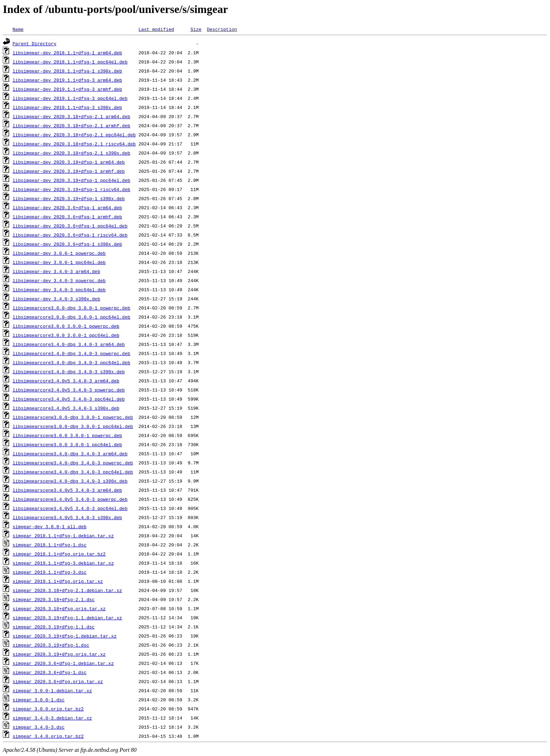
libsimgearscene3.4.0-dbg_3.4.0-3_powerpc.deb (73, 463)
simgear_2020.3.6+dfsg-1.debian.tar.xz (63, 663)
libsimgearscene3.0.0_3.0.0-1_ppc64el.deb (67, 444)
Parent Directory (35, 43)
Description (222, 29)
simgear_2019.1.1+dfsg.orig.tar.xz (58, 581)
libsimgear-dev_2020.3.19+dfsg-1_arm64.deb (69, 162)
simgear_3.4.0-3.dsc (39, 727)
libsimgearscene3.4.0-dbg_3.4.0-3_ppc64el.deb (73, 472)
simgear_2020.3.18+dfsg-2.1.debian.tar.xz (67, 590)
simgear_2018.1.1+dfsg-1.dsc (50, 545)
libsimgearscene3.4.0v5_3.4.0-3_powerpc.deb (70, 499)
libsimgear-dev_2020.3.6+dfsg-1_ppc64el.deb (70, 226)
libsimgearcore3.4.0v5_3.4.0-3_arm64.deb (66, 381)
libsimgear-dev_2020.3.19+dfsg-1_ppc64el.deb (71, 180)
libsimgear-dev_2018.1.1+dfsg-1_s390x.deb (67, 71)
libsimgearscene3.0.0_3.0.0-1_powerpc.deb (67, 435)
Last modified (156, 29)
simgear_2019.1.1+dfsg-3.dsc (50, 572)
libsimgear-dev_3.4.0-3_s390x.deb (56, 299)
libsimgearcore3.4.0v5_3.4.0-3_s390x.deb (66, 408)
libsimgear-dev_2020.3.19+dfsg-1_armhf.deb (69, 171)
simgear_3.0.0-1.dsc (39, 700)
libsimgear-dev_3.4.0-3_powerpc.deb (59, 280)
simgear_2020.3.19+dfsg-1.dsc (51, 645)
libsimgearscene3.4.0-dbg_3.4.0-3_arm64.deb (70, 454)
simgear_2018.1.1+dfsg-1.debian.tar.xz (63, 536)
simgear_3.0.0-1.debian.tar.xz (52, 690)
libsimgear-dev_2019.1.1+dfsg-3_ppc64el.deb (70, 98)
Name (18, 29)
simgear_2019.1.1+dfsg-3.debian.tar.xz (63, 563)
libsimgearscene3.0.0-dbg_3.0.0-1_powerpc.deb (73, 417)
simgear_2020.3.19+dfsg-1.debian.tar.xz (65, 636)
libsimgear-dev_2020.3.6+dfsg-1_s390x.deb (67, 244)
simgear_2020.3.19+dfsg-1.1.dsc (54, 627)
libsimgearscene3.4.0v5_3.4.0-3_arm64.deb (67, 490)
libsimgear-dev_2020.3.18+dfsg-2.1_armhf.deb (71, 125)
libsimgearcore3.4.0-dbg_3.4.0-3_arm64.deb (69, 344)
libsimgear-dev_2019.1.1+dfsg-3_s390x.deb (67, 107)
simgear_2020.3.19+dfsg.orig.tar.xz (59, 654)
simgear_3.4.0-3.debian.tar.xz (52, 718)
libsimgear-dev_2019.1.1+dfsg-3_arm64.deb (67, 80)
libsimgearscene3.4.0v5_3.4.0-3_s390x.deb (67, 517)
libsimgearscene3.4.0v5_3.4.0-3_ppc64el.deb (70, 508)
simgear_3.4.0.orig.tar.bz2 (48, 736)
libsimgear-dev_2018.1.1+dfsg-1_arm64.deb (67, 53)
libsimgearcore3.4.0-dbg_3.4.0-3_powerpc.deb (71, 353)
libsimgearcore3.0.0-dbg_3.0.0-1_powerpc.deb (71, 308)
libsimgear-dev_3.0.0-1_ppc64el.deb (59, 262)
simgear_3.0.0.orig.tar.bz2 (48, 709)
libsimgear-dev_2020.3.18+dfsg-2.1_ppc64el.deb (74, 135)
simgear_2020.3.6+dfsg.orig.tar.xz (58, 681)
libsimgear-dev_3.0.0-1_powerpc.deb (59, 253)
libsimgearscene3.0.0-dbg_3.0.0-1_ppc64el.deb (73, 426)
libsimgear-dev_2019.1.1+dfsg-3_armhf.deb (67, 89)
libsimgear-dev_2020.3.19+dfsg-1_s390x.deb (69, 198)
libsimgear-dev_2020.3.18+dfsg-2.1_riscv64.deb (74, 144)
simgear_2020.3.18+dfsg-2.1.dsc (54, 599)
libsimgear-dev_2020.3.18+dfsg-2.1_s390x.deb (71, 153)
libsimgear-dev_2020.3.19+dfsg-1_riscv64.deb (71, 189)
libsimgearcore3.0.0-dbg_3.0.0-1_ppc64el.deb (71, 317)
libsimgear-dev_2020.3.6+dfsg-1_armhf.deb (67, 217)
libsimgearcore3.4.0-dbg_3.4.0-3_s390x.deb (69, 372)
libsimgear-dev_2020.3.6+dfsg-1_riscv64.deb (70, 235)
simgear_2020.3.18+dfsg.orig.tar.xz (59, 608)
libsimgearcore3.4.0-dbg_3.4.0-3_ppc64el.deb (71, 362)
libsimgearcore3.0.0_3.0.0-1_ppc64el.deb (66, 335)
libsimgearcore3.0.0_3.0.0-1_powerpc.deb (66, 326)
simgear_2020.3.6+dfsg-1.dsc (50, 672)
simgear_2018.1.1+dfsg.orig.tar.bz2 (59, 554)
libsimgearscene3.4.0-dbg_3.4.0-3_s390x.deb (70, 481)
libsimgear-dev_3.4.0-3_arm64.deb (56, 271)
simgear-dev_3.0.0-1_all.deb (50, 526)
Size (196, 29)
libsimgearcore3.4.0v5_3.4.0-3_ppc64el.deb (69, 399)
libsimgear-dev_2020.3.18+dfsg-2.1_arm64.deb (71, 116)
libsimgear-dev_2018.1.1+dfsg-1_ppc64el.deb (70, 62)
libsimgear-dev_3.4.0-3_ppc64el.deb (59, 290)
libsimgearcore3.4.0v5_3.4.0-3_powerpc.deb (69, 390)
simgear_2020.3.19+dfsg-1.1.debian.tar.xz (67, 618)
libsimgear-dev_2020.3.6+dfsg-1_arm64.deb (67, 207)
